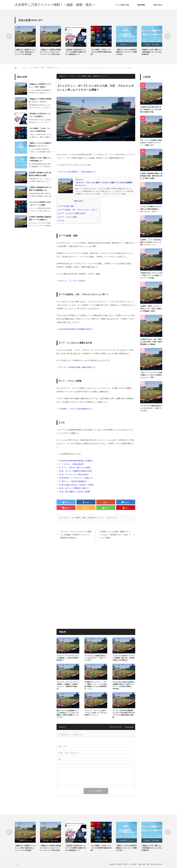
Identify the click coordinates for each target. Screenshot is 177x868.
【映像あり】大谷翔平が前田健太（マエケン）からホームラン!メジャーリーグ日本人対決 (50, 52)
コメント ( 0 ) (129, 727)
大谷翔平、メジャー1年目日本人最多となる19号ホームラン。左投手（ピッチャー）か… (151, 242)
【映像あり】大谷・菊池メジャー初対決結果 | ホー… (40, 159)
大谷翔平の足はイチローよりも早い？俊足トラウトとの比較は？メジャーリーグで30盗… (151, 276)
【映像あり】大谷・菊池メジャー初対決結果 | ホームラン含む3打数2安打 (152, 52)
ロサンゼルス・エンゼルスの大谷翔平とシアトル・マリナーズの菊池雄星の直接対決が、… (40, 226)
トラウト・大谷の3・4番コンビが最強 (75, 468)
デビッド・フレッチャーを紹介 (72, 281)
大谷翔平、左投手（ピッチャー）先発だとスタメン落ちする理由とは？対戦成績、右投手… (151, 309)
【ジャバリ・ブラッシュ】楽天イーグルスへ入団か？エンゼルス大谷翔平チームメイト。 (96, 713)
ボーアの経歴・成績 (67, 206)
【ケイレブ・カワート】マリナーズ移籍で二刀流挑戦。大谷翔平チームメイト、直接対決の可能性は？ (76, 535)
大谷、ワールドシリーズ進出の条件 (74, 474)
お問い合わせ (158, 5)
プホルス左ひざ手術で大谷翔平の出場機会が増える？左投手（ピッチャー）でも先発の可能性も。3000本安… (124, 685)
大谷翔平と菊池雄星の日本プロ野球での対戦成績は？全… (40, 189)
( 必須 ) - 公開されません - (69, 753)
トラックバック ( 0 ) (115, 727)
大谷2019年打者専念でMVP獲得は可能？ (76, 329)
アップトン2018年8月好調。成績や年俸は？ (77, 367)
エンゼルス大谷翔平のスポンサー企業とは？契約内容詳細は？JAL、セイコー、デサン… (151, 209)
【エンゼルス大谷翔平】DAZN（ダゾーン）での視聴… (40, 204)
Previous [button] (9, 36)
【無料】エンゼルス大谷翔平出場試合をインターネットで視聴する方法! (126, 52)
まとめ (62, 221)
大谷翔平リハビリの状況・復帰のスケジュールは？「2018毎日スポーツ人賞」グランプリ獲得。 (115, 535)
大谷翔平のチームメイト (100, 76)
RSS (18, 865)
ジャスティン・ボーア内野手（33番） (80, 76)
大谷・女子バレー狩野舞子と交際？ (74, 488)
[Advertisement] (96, 567)
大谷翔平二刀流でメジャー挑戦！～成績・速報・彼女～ (55, 5)
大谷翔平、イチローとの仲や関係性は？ (75, 409)
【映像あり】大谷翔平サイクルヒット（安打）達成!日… (40, 86)
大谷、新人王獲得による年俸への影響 (75, 492)
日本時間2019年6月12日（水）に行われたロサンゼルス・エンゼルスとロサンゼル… (40, 108)
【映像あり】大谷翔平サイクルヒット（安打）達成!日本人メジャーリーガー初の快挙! (25, 52)
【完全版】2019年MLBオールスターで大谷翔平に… (40, 115)
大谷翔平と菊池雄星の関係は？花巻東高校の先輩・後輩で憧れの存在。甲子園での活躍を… (151, 176)
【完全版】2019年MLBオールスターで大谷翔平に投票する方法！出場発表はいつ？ (76, 52)
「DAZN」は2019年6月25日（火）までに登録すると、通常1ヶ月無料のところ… (40, 137)
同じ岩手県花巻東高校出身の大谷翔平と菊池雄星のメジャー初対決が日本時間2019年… (40, 167)
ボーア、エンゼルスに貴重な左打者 (72, 213)
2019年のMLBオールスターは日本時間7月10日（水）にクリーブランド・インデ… (40, 122)
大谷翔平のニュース (25, 44)
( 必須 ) (63, 746)
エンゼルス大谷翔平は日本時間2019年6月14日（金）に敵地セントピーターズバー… (40, 93)
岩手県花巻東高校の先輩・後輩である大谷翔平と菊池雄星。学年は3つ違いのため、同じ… (40, 196)
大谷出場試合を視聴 (101, 44)
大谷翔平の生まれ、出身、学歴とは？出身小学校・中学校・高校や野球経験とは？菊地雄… (151, 342)
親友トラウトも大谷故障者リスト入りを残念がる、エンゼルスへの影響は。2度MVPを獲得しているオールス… (68, 714)
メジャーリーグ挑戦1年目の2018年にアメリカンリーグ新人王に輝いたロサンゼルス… (40, 211)
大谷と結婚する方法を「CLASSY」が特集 (76, 485)
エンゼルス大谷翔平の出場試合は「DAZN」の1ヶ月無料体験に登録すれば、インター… (40, 152)
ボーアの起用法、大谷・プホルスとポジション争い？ (79, 210)
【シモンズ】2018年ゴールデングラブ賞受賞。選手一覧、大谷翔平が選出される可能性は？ (124, 658)
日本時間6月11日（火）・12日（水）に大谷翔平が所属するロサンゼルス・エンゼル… (40, 181)
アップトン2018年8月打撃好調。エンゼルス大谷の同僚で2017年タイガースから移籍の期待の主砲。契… (124, 714)
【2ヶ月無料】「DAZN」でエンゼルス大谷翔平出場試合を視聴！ (101, 52)
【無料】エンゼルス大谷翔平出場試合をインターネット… (40, 145)
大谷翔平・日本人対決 (51, 44)
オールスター (76, 44)
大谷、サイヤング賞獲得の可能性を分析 (75, 471)
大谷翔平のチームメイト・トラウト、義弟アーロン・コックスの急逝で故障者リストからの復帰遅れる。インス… (96, 685)
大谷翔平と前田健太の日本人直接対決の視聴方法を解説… (40, 174)
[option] (27, 41)
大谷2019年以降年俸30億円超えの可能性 (76, 461)
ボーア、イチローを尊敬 (68, 217)
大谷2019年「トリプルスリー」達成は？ (76, 478)
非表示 (80, 201)
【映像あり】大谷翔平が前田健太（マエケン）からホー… (40, 100)
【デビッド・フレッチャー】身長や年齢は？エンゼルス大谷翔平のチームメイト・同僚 (151, 375)
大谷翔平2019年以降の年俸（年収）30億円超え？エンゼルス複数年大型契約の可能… (151, 110)
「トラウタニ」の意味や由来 (71, 464)
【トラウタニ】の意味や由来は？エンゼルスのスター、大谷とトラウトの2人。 (96, 658)
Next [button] (168, 36)
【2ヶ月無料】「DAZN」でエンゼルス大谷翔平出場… (40, 130)
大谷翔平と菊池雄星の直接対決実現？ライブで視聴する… (40, 218)
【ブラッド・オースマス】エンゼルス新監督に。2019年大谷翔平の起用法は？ (68, 658)
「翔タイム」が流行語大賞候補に (73, 481)
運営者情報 (141, 5)
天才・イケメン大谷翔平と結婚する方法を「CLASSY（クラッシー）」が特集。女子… (151, 143)
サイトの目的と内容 (122, 5)
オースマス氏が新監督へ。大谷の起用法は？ (77, 172)
